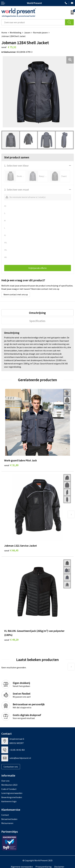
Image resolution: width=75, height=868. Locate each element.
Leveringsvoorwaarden (12, 793)
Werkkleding (16, 33)
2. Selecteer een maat (17, 189)
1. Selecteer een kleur (16, 166)
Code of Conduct (9, 789)
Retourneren (7, 823)
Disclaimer (59, 867)
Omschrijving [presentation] (37, 313)
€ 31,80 (11, 465)
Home (4, 33)
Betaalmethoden (9, 819)
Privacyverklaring (44, 867)
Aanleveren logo (9, 801)
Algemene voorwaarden (22, 867)
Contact (5, 815)
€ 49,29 (11, 640)
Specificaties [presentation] (37, 321)
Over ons (5, 781)
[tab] (37, 313)
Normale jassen (40, 33)
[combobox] (33, 22)
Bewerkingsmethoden (12, 797)
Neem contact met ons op (16, 294)
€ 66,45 (11, 550)
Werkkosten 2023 (9, 785)
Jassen (27, 33)
